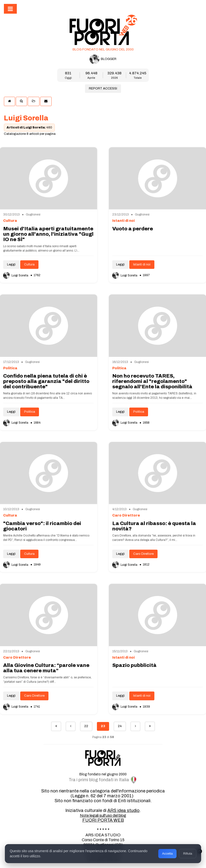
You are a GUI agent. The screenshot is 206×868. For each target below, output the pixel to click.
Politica (30, 412)
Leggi (11, 264)
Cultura (29, 264)
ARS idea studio (123, 810)
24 (120, 726)
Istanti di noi (142, 264)
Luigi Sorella (16, 275)
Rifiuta (188, 853)
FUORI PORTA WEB (103, 820)
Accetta (167, 853)
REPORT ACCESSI (103, 88)
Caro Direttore (143, 554)
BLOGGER (103, 59)
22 (86, 726)
